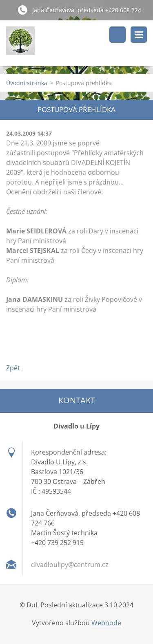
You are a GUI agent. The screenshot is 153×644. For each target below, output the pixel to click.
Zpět (13, 368)
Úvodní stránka (27, 83)
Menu (139, 35)
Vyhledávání (118, 35)
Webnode (106, 623)
